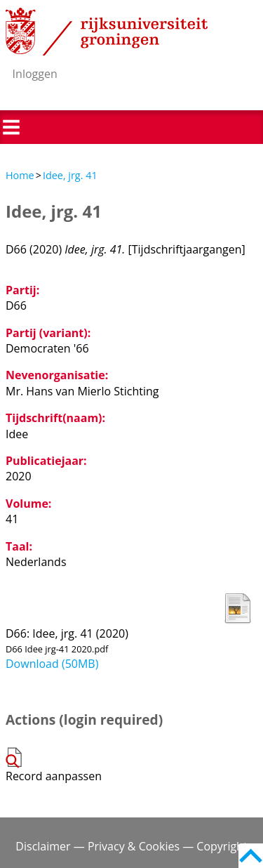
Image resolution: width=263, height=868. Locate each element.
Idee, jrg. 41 (70, 175)
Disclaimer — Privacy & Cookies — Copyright (131, 846)
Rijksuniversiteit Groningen (107, 32)
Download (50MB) (52, 664)
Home (20, 175)
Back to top (251, 856)
